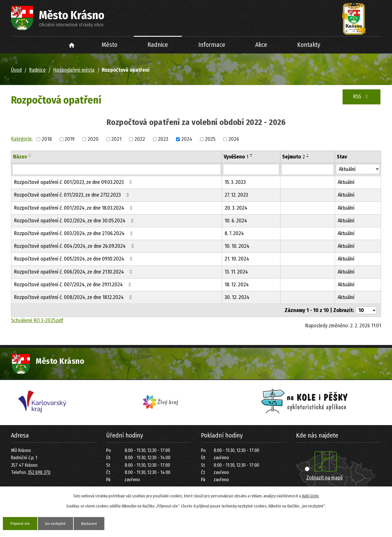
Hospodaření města (74, 70)
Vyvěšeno (236, 157)
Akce (261, 45)
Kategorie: (22, 139)
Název (20, 157)
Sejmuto (293, 157)
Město (110, 45)
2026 (234, 139)
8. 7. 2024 (234, 233)
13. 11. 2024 (236, 272)
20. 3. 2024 (236, 208)
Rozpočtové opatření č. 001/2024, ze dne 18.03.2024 (74, 208)
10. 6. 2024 (236, 221)
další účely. (310, 496)
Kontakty (309, 45)
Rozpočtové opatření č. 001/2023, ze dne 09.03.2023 (74, 182)
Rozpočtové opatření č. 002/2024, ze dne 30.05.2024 (75, 221)
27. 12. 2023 (236, 195)
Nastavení (95, 523)
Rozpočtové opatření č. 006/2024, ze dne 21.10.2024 (74, 272)
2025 (210, 139)
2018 (47, 139)
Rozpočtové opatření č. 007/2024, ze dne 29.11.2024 (74, 285)
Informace (212, 45)
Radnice (158, 45)
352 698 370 (39, 472)
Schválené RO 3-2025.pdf (37, 320)
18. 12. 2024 (237, 285)
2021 (116, 139)
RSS (362, 97)
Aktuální (346, 182)
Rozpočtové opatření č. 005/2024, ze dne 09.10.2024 (74, 259)
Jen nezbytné (59, 523)
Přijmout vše (21, 523)
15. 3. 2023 (235, 182)
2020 (93, 139)
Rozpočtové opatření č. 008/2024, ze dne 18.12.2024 (74, 297)
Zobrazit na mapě (325, 478)
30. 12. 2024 (237, 297)
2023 (163, 139)
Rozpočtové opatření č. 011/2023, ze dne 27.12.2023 (73, 195)
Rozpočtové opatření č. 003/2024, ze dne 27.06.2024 (74, 233)
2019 (70, 139)
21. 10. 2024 (237, 259)
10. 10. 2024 (237, 246)
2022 (140, 139)
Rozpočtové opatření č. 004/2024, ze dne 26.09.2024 (75, 246)
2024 (187, 139)
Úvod (72, 45)
